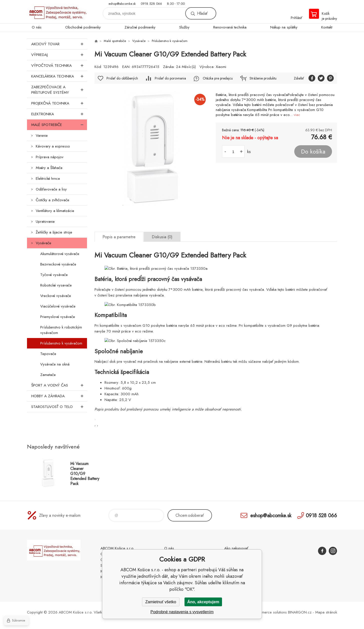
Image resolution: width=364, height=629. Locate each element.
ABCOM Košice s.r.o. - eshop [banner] (57, 12)
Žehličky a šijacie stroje (54, 232)
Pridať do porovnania (170, 78)
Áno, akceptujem (203, 602)
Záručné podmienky (140, 27)
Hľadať (202, 13)
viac (297, 115)
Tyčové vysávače (54, 275)
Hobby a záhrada (59, 396)
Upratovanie (45, 221)
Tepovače (48, 354)
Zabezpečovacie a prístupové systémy (59, 90)
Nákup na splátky (284, 27)
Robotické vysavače (56, 285)
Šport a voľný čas (59, 385)
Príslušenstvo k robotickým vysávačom (61, 330)
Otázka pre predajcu (218, 78)
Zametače (48, 375)
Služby (184, 27)
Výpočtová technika (59, 65)
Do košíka (313, 151)
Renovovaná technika (230, 27)
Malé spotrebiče (59, 125)
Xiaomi (221, 67)
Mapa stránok (326, 612)
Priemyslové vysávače (58, 317)
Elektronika (59, 114)
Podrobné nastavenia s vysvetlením (182, 612)
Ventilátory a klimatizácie (55, 211)
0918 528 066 (151, 4)
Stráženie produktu (263, 78)
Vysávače (43, 243)
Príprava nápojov (50, 157)
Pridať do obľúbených (122, 78)
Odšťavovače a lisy (51, 189)
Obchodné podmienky (83, 27)
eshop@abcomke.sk (122, 4)
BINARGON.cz (300, 612)
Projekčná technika (59, 103)
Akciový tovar (59, 44)
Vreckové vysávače (56, 296)
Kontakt (327, 27)
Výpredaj (59, 55)
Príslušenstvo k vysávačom (61, 343)
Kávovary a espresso (53, 146)
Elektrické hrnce (48, 178)
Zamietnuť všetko (161, 602)
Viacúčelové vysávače (58, 306)
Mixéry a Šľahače (49, 168)
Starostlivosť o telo (59, 407)
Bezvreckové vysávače (58, 264)
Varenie (42, 135)
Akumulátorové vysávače (60, 254)
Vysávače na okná (55, 364)
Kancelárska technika (59, 76)
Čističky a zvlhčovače (52, 200)
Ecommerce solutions (270, 612)
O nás (37, 27)
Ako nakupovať (236, 548)
